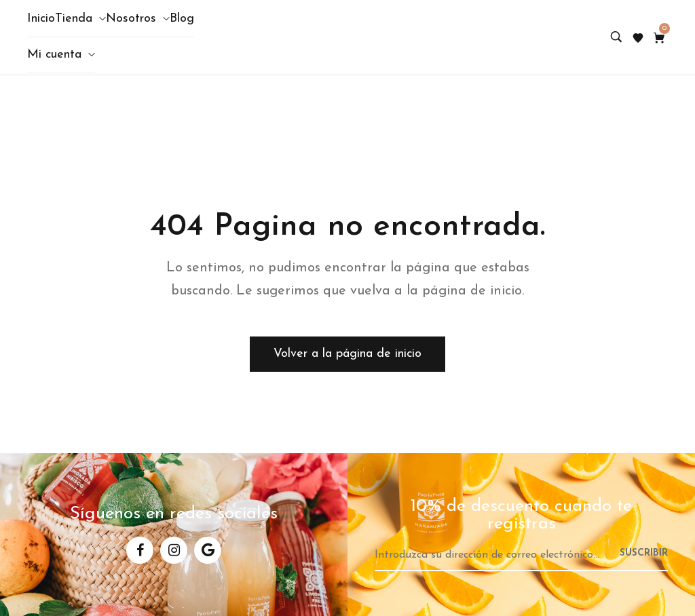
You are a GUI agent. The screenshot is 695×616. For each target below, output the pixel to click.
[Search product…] (616, 38)
